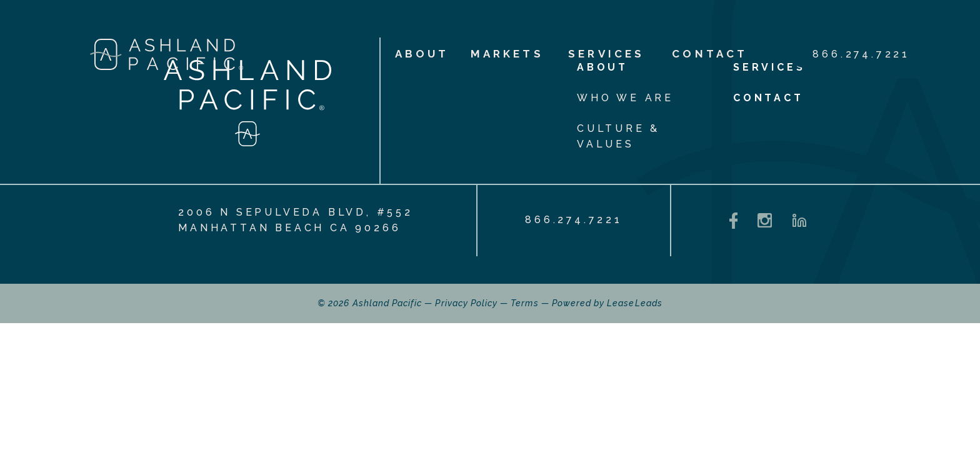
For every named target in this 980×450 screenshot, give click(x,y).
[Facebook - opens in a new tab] (734, 221)
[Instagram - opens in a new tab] (765, 220)
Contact (710, 54)
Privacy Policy (466, 303)
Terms (524, 303)
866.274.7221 (861, 54)
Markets (504, 54)
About (413, 54)
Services (606, 54)
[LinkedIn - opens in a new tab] (799, 221)
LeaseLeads (635, 303)
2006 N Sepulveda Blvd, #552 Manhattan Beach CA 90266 (296, 220)
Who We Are (625, 98)
